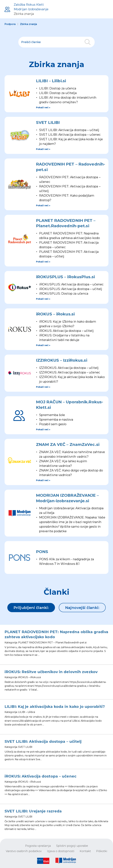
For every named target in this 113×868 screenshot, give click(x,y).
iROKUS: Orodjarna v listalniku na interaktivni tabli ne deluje (64, 338)
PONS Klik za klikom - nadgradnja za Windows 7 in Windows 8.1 (67, 561)
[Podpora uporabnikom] (26, 9)
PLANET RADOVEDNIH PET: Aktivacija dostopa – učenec (69, 245)
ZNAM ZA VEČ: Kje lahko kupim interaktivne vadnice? (63, 463)
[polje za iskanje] (56, 42)
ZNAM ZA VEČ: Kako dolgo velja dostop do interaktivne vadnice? (71, 473)
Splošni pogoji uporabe (72, 846)
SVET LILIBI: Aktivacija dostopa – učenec (70, 135)
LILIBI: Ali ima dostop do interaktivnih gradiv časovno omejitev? (68, 100)
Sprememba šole (52, 415)
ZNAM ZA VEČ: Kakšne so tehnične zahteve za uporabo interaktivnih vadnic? (72, 454)
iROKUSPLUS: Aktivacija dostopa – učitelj (71, 289)
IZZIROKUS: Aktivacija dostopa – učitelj (69, 368)
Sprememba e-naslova (56, 420)
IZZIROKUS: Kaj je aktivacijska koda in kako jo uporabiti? (72, 379)
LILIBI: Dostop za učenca (58, 88)
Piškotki (102, 851)
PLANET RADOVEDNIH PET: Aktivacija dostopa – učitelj (69, 254)
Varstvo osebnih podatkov (24, 851)
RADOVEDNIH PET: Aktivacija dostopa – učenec (70, 179)
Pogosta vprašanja (38, 846)
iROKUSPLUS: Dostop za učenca (64, 294)
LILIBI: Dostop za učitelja (58, 93)
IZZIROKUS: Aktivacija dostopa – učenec (70, 372)
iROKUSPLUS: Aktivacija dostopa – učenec (71, 284)
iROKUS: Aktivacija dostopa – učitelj (66, 331)
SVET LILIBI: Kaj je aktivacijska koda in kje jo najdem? (71, 141)
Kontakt (85, 851)
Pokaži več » (43, 107)
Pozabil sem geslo (53, 424)
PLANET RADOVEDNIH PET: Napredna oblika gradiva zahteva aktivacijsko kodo (69, 236)
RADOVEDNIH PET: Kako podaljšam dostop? (67, 198)
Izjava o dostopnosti (61, 851)
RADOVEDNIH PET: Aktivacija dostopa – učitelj (70, 189)
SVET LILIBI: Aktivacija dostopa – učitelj (69, 130)
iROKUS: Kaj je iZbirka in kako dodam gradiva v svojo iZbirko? (68, 324)
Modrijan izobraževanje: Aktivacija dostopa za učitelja (71, 510)
